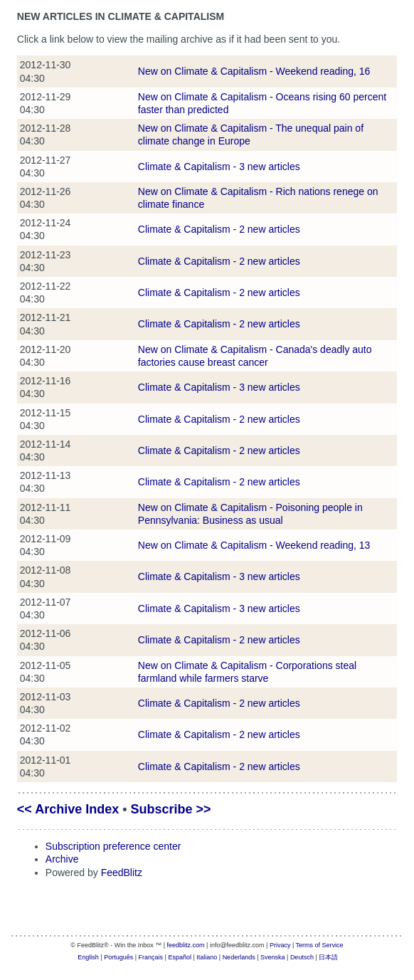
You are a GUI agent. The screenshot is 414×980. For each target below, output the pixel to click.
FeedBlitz (122, 873)
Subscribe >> (171, 809)
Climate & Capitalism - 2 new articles (219, 229)
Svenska (273, 957)
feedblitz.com (186, 945)
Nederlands (239, 957)
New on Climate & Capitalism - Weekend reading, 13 (254, 545)
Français (151, 957)
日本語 (328, 957)
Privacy (280, 945)
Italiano (207, 957)
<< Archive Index (68, 809)
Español (180, 957)
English (88, 957)
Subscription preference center (113, 846)
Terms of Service (320, 945)
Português (118, 957)
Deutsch (302, 957)
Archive (62, 859)
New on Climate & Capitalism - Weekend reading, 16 (254, 71)
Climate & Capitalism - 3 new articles (219, 167)
